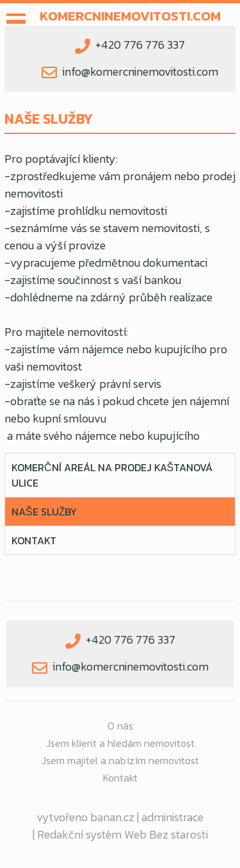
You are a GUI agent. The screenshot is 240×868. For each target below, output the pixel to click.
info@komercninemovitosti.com (140, 71)
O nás (120, 726)
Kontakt (34, 540)
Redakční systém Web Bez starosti (123, 834)
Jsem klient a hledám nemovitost (120, 743)
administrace (172, 817)
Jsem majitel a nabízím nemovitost (120, 760)
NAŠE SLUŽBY (44, 512)
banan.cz (112, 817)
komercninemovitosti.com (130, 16)
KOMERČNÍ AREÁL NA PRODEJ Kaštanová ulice (112, 475)
